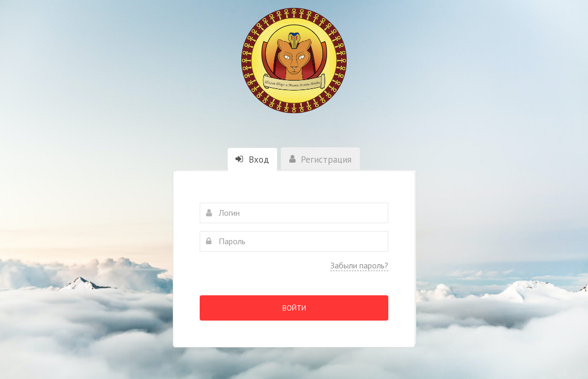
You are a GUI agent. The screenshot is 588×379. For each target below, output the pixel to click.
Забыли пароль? (359, 265)
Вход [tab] (252, 159)
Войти (294, 308)
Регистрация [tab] (320, 159)
